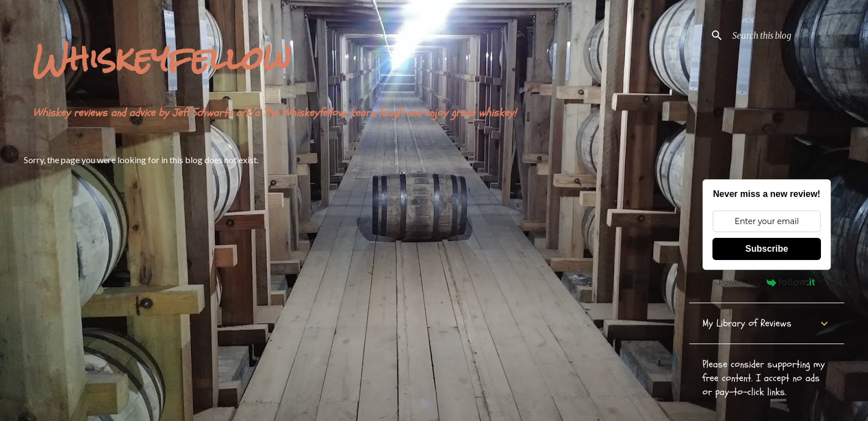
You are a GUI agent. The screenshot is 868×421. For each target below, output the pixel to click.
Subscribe (766, 249)
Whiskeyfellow (162, 58)
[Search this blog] (786, 35)
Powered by (767, 282)
